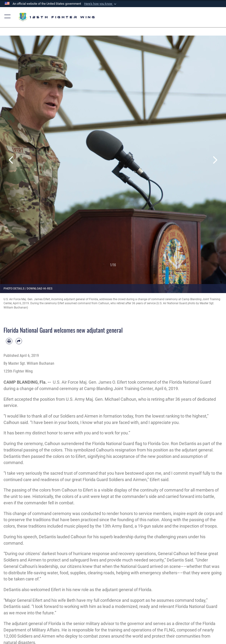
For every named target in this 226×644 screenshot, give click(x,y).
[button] (101, 4)
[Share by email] (19, 341)
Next (215, 160)
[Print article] (9, 341)
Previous (11, 160)
